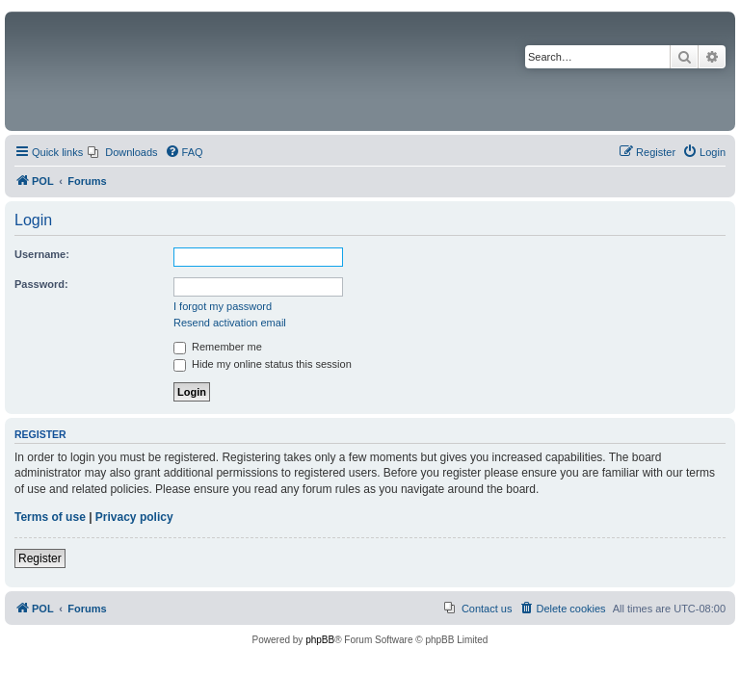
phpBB (320, 640)
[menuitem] (122, 152)
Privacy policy (134, 517)
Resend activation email (230, 323)
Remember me (218, 347)
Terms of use (50, 517)
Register (40, 558)
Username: (42, 254)
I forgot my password (223, 306)
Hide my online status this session (263, 364)
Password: (41, 284)
